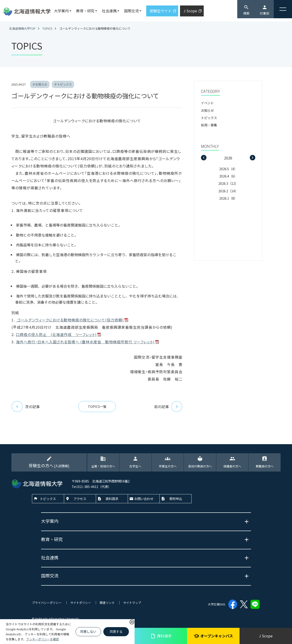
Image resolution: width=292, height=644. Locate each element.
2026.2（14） (228, 191)
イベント (207, 103)
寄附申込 (176, 499)
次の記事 (26, 407)
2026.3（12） (228, 183)
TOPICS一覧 (97, 406)
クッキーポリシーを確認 (43, 639)
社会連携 (109, 11)
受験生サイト (161, 11)
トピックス (209, 118)
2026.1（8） (228, 198)
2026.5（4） (228, 169)
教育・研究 (85, 11)
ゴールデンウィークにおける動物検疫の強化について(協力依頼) (70, 320)
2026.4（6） (228, 176)
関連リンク (107, 603)
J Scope (266, 636)
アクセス (80, 499)
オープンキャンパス (213, 636)
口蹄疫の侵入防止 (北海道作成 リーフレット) (56, 334)
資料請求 (161, 636)
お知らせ (207, 110)
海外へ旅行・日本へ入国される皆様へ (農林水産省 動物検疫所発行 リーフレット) (85, 342)
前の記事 (168, 407)
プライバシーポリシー (47, 603)
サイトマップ (132, 603)
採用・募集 (209, 125)
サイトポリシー (81, 603)
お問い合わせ (144, 499)
